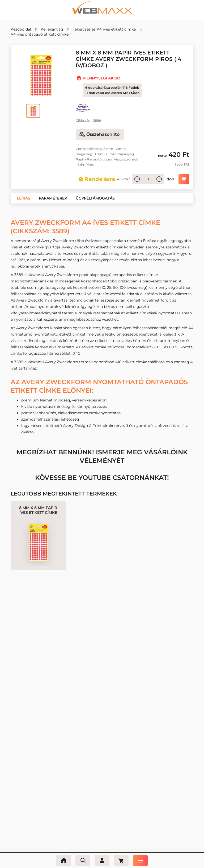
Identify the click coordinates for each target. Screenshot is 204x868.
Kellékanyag (52, 29)
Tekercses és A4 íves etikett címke (104, 29)
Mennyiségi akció (102, 78)
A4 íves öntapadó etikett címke (40, 34)
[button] (24, 198)
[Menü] (140, 861)
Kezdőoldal (21, 29)
